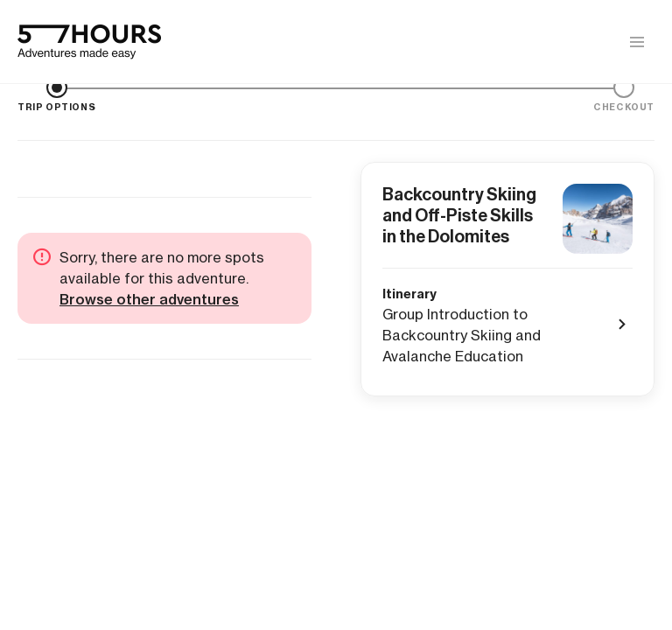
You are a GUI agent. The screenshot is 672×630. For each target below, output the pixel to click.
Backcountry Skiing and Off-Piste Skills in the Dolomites (459, 215)
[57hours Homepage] (89, 42)
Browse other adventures (149, 299)
